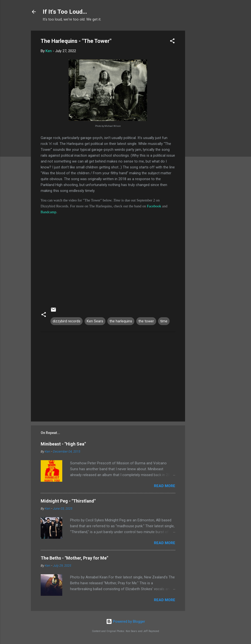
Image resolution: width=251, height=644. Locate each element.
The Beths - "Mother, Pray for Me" (74, 558)
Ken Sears (95, 321)
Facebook (154, 206)
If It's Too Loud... (65, 12)
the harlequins (121, 321)
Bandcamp (49, 212)
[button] (172, 42)
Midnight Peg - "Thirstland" (68, 501)
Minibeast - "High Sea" (63, 444)
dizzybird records (67, 321)
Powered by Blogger (126, 621)
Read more (165, 486)
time (164, 321)
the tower (146, 321)
